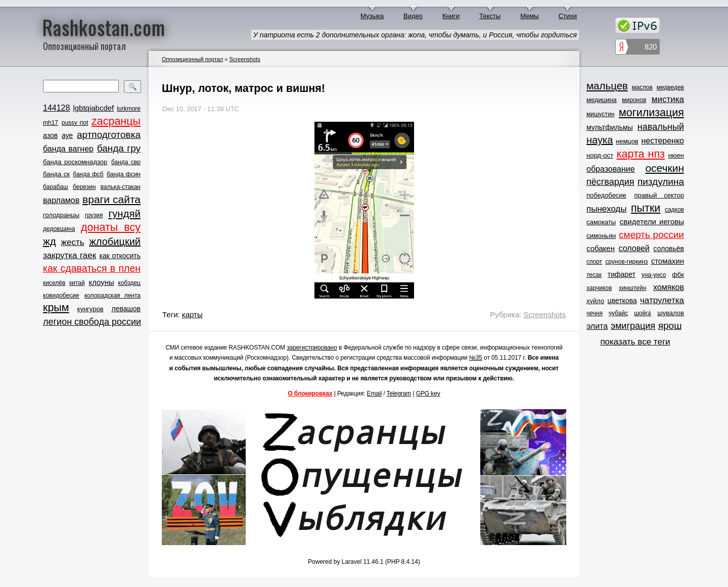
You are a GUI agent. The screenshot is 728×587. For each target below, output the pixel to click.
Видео (413, 16)
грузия (94, 215)
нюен (676, 155)
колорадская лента (112, 296)
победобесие (606, 195)
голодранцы (61, 215)
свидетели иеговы (652, 222)
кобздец (129, 283)
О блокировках (310, 394)
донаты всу (111, 227)
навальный (661, 127)
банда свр (126, 162)
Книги (451, 16)
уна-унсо (654, 275)
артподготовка (109, 135)
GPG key (428, 394)
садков (674, 210)
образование (611, 169)
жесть (73, 242)
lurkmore (129, 109)
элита (597, 326)
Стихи (568, 16)
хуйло (595, 301)
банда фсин (124, 174)
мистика (668, 99)
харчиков (599, 288)
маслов (642, 87)
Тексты (490, 16)
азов (50, 135)
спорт (594, 262)
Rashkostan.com (104, 27)
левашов (126, 309)
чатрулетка (662, 300)
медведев (670, 87)
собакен (601, 248)
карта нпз (641, 154)
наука (600, 140)
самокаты (601, 222)
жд (50, 241)
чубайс (618, 313)
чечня (595, 313)
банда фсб (88, 174)
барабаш (56, 187)
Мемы (530, 16)
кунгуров (90, 309)
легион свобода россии (92, 322)
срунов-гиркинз (626, 262)
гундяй (124, 213)
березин (84, 187)
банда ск (56, 174)
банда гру (119, 148)
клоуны (101, 282)
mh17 (51, 123)
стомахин (668, 261)
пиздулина (661, 182)
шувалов (671, 313)
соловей (634, 248)
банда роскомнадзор (75, 162)
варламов (61, 200)
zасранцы (116, 121)
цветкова (622, 301)
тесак (594, 275)
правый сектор (659, 195)
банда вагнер (68, 149)
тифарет (622, 274)
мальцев (607, 86)
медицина (602, 100)
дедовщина (59, 229)
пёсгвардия (610, 182)
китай (77, 283)
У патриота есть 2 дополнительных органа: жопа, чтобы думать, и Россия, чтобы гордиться (415, 35)
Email (375, 394)
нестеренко (663, 141)
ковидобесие (61, 296)
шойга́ (643, 313)
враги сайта (111, 199)
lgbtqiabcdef (93, 108)
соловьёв (669, 249)
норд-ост (600, 155)
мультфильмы (610, 127)
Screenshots (244, 59)
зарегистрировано (312, 348)
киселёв (54, 283)
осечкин (665, 168)
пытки (646, 208)
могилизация (651, 113)
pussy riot (75, 123)
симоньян (601, 236)
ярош (670, 326)
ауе (67, 135)
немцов (627, 141)
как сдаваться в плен (92, 268)
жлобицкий (115, 241)
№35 (476, 358)
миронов (634, 100)
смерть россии (651, 235)
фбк (678, 275)
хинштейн (632, 288)
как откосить (120, 256)
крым (56, 308)
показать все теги (635, 342)
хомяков (669, 287)
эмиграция (633, 326)
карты (192, 314)
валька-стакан (121, 187)
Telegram (399, 394)
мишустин (600, 114)
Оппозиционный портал (192, 59)
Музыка (372, 16)
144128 (56, 108)
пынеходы (606, 209)
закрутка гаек (70, 255)
